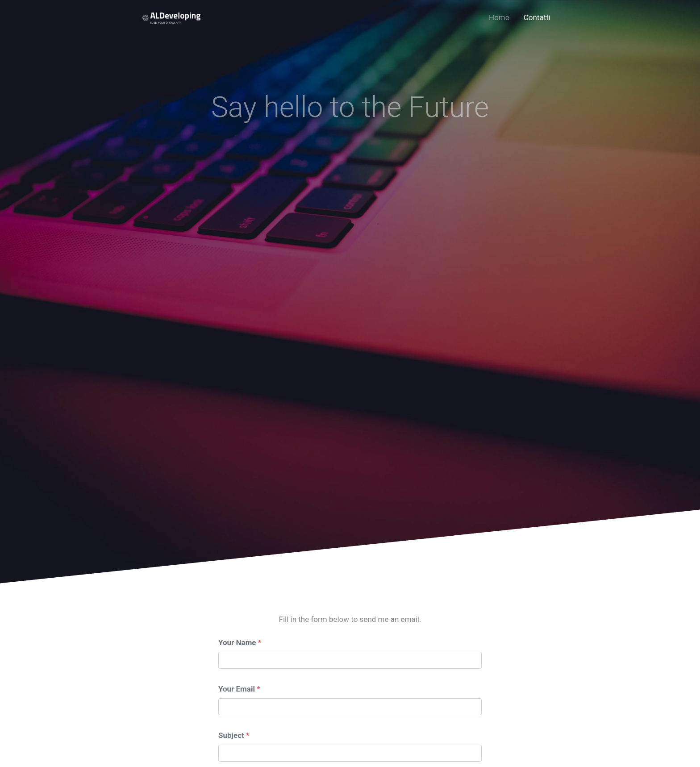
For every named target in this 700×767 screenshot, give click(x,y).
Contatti (537, 17)
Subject (231, 735)
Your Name (237, 642)
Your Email (237, 689)
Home (499, 17)
